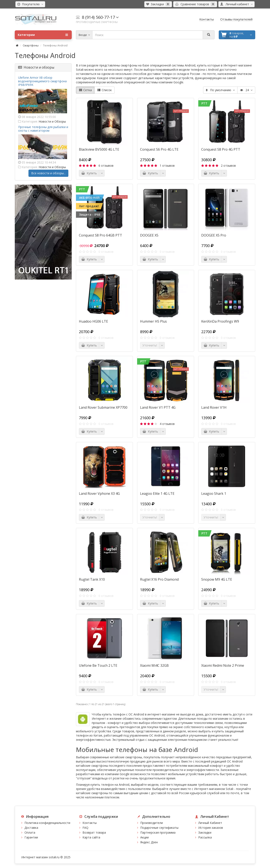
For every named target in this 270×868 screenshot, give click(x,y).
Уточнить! (150, 345)
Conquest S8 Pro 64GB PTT (101, 235)
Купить (89, 173)
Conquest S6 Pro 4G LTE (159, 149)
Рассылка (205, 837)
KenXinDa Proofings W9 (220, 321)
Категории (43, 35)
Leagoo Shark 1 (214, 493)
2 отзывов (228, 166)
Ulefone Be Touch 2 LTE (98, 665)
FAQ (85, 828)
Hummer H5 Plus (153, 321)
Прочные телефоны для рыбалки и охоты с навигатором (43, 129)
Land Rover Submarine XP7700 (103, 407)
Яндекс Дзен (149, 842)
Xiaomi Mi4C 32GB (154, 665)
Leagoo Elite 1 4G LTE (157, 493)
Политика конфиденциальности (47, 823)
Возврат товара (94, 832)
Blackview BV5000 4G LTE (99, 149)
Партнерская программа (158, 832)
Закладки (205, 832)
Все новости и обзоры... (48, 173)
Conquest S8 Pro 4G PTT (221, 149)
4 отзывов (167, 424)
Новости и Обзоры (52, 121)
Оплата (30, 832)
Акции (144, 837)
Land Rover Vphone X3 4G (99, 493)
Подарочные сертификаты (159, 828)
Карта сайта (91, 837)
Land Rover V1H (214, 407)
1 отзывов (167, 166)
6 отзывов (106, 166)
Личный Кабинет (210, 823)
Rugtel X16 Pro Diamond (159, 579)
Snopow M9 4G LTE (217, 579)
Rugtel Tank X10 (92, 579)
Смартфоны (31, 45)
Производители (152, 823)
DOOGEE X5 (149, 235)
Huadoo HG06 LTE (93, 321)
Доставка (31, 828)
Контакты (90, 823)
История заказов (211, 828)
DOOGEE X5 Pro (214, 235)
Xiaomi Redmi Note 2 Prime (223, 665)
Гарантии (31, 837)
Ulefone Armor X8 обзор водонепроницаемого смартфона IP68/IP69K (42, 81)
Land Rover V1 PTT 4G (158, 407)
